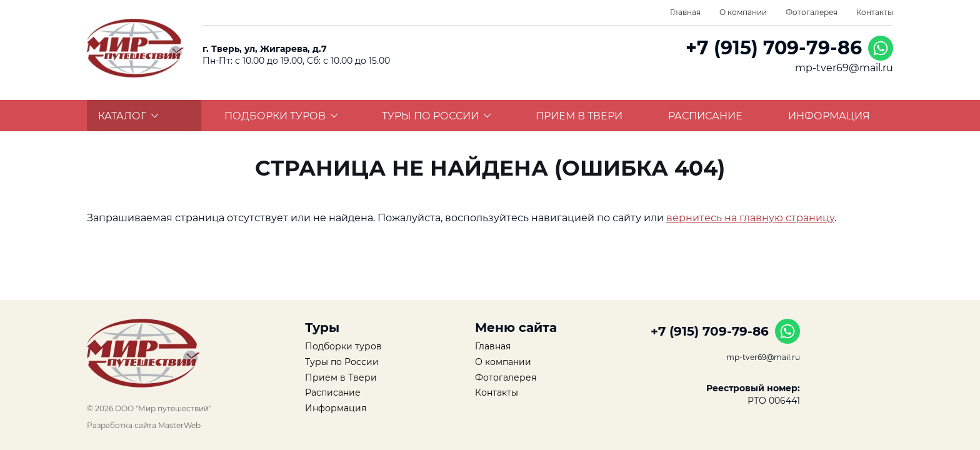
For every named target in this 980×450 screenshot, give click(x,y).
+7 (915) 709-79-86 (774, 48)
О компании (743, 12)
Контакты (875, 12)
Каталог (128, 116)
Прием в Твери (579, 116)
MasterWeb (179, 425)
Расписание (705, 116)
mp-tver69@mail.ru (844, 68)
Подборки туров (281, 116)
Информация (829, 116)
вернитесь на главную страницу (750, 218)
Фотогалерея (812, 12)
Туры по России (437, 116)
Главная (685, 12)
